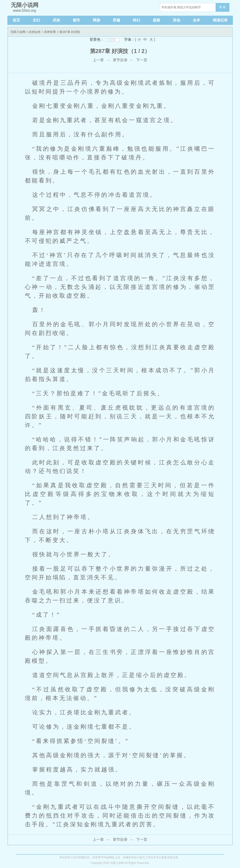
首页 (16, 20)
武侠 (56, 20)
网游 (96, 20)
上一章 (98, 60)
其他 (176, 20)
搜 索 (223, 7)
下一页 (142, 60)
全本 (197, 20)
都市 (76, 20)
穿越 (116, 20)
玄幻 (36, 20)
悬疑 (156, 20)
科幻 (136, 20)
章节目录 (120, 60)
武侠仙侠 (35, 32)
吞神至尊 (50, 32)
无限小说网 (18, 32)
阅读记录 (220, 20)
